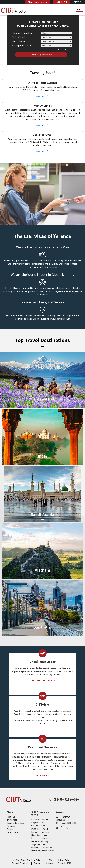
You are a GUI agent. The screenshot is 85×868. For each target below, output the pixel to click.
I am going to (18, 41)
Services (11, 829)
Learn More (41, 96)
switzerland (47, 848)
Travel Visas (12, 820)
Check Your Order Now (41, 681)
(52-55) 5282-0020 (63, 817)
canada (34, 826)
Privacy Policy (64, 860)
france (34, 832)
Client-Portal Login (36, 2)
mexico (45, 838)
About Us (11, 817)
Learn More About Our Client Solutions (27, 860)
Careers (50, 863)
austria (45, 820)
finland (45, 829)
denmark (35, 829)
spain (44, 845)
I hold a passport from (22, 33)
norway (45, 842)
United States (48, 851)
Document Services (15, 823)
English (76, 2)
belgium (35, 823)
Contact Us (60, 820)
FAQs (51, 860)
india (33, 838)
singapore (36, 845)
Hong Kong (36, 835)
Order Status (12, 832)
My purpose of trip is (21, 45)
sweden (35, 848)
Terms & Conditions (21, 863)
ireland (44, 835)
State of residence (20, 37)
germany (45, 832)
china (44, 826)
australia (35, 820)
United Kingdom (38, 851)
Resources (12, 826)
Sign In (60, 2)
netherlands (37, 842)
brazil (44, 823)
